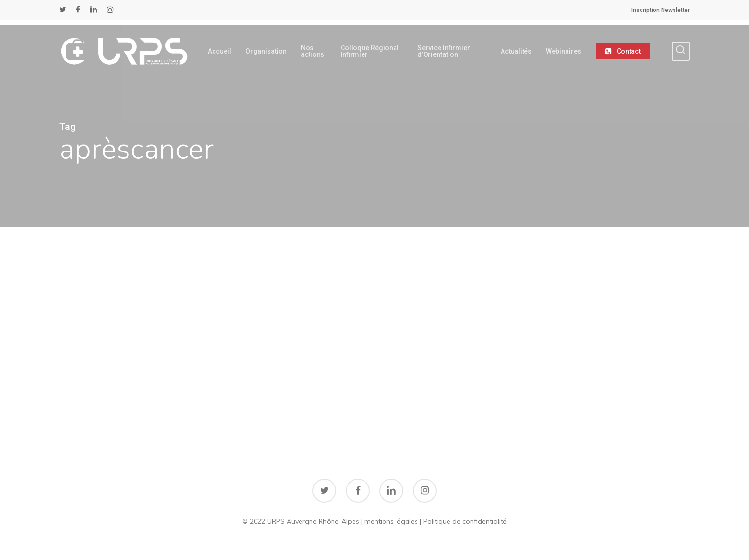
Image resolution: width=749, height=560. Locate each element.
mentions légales (391, 521)
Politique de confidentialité (465, 521)
